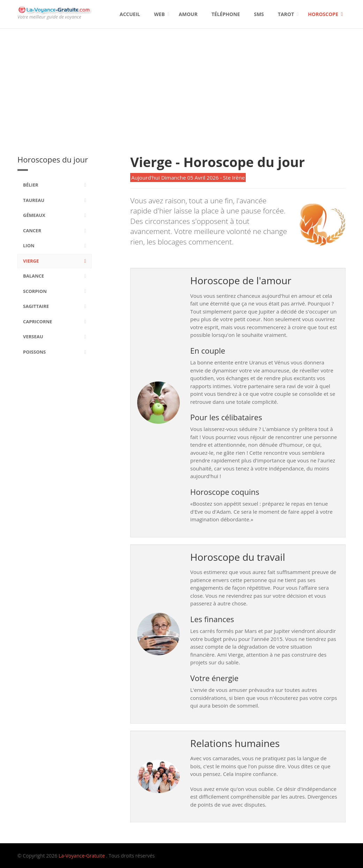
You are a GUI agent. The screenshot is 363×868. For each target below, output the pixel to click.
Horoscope (323, 14)
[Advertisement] (181, 81)
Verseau (33, 337)
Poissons (34, 352)
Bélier (31, 185)
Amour (188, 14)
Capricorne (38, 322)
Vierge (31, 261)
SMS (259, 14)
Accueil (130, 14)
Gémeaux (34, 215)
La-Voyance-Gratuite (82, 856)
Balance (34, 276)
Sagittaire (36, 306)
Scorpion (35, 291)
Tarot (286, 14)
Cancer (32, 231)
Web (159, 14)
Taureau (34, 200)
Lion (29, 246)
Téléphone (226, 14)
